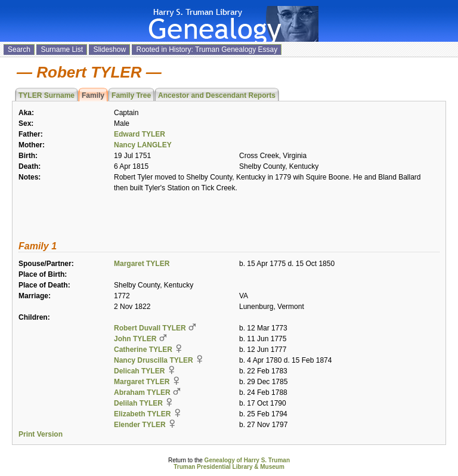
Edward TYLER (140, 134)
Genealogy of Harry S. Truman (247, 460)
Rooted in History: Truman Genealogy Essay (207, 50)
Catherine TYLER (143, 350)
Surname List (62, 50)
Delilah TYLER (138, 403)
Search (19, 50)
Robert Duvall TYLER (150, 328)
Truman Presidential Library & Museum (229, 467)
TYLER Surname (47, 95)
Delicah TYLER (139, 371)
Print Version (41, 434)
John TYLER (135, 339)
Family (93, 95)
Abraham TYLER (142, 392)
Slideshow (109, 50)
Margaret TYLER (142, 264)
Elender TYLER (140, 425)
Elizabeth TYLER (142, 414)
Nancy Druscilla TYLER (154, 360)
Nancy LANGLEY (143, 145)
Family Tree (131, 95)
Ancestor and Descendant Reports (217, 95)
